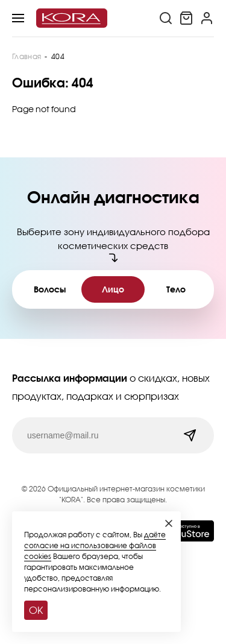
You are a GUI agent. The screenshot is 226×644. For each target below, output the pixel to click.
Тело (176, 289)
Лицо (113, 289)
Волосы (50, 289)
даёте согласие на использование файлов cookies (95, 545)
